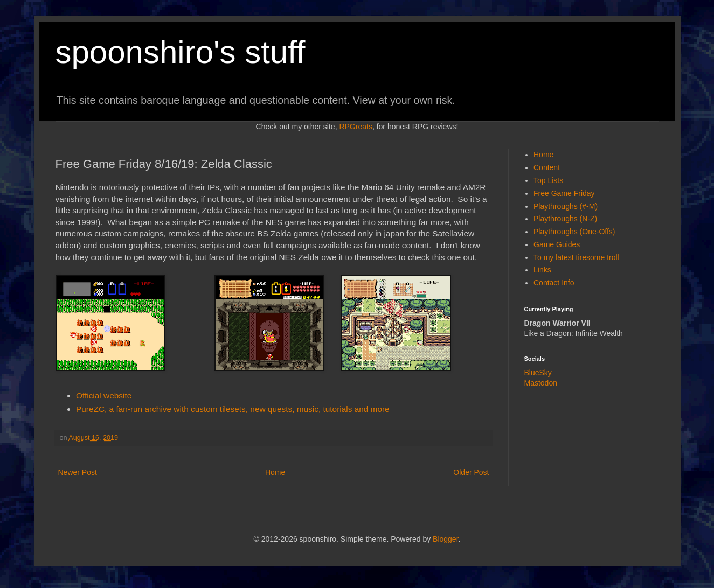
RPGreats (355, 127)
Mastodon (541, 383)
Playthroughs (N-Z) (565, 219)
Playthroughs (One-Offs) (574, 232)
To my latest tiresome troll (576, 257)
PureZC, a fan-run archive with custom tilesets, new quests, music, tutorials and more (233, 409)
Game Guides (557, 244)
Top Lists (548, 180)
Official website (104, 395)
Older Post (471, 472)
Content (547, 167)
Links (542, 270)
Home (275, 472)
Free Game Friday (564, 193)
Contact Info (554, 283)
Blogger (445, 539)
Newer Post (78, 472)
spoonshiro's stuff (181, 52)
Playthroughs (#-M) (566, 206)
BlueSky (538, 373)
